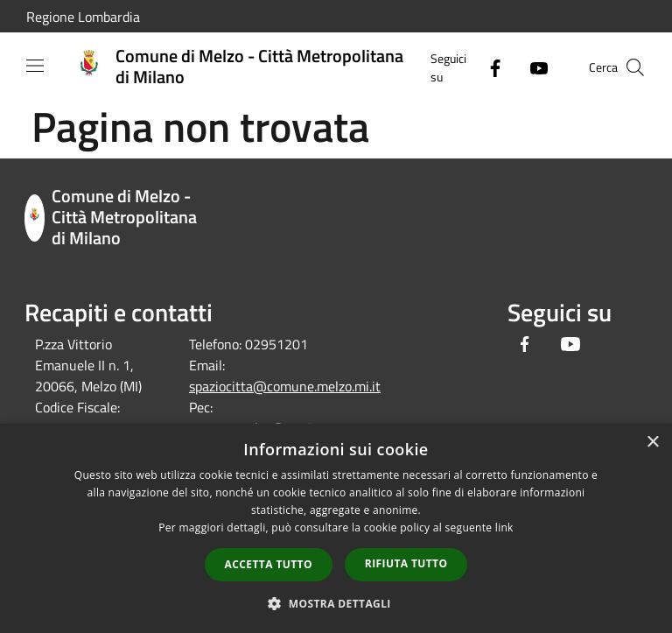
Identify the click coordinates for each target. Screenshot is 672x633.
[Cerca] (635, 67)
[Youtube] (532, 67)
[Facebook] (488, 67)
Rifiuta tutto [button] (406, 563)
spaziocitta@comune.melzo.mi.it (285, 386)
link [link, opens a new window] (504, 527)
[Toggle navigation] (35, 66)
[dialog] (336, 528)
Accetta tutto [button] (269, 564)
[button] (336, 603)
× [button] (652, 443)
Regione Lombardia (83, 17)
